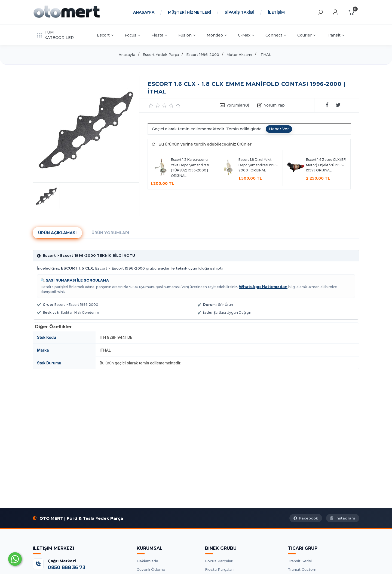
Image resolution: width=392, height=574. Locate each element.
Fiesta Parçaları (219, 569)
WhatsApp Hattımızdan (263, 287)
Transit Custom (302, 569)
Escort (105, 35)
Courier (306, 35)
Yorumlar (238, 105)
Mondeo (217, 35)
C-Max (246, 35)
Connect (276, 35)
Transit (336, 35)
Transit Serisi (300, 561)
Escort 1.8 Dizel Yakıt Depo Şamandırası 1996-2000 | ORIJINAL (258, 165)
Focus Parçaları (219, 561)
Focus (132, 35)
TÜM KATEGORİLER (55, 35)
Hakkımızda (147, 561)
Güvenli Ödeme (151, 569)
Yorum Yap (274, 105)
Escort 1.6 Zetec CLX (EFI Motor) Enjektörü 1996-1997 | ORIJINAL (326, 165)
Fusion (187, 35)
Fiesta (159, 35)
